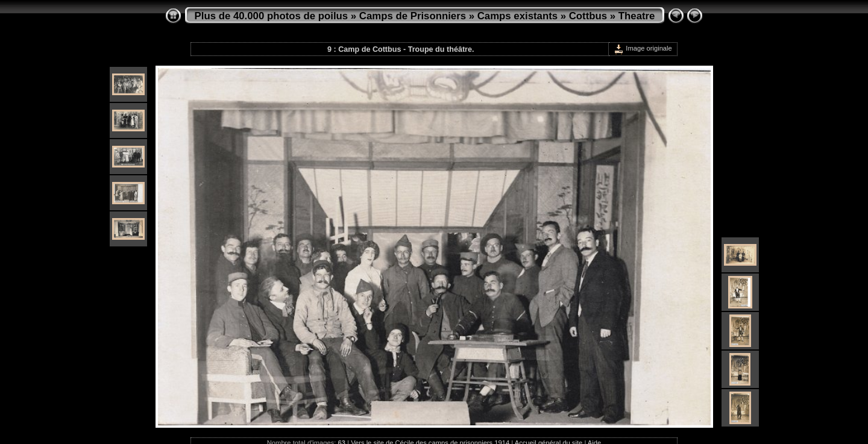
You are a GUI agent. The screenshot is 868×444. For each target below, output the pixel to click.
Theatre (637, 16)
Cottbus (588, 16)
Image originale (643, 48)
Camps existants (517, 16)
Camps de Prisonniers (413, 16)
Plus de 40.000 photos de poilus (272, 16)
